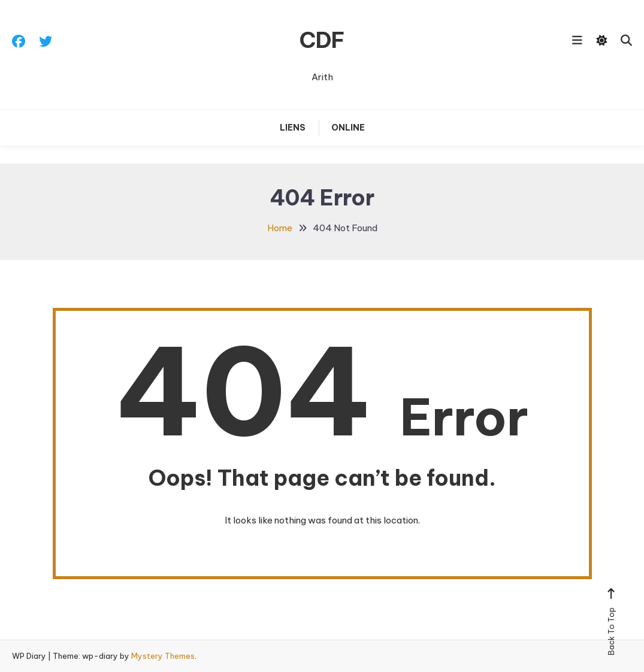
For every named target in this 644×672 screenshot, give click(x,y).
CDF (322, 40)
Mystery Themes (163, 656)
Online (348, 128)
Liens (293, 128)
